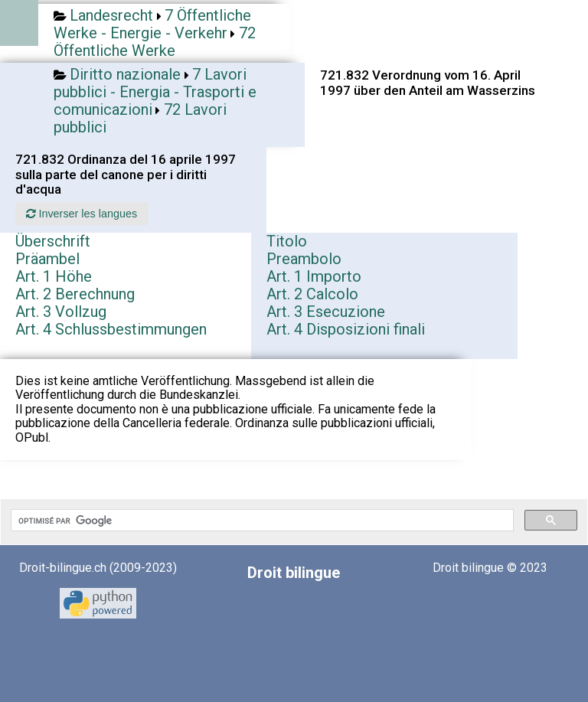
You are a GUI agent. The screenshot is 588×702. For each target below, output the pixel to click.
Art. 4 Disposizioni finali (346, 329)
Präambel (47, 259)
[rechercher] (261, 521)
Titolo (287, 241)
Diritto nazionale (125, 74)
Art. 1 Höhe (54, 276)
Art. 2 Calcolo (312, 294)
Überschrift (53, 241)
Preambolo (304, 259)
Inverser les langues (82, 214)
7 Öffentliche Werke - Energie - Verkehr (152, 24)
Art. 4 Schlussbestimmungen (111, 329)
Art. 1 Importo (314, 276)
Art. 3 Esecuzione (326, 312)
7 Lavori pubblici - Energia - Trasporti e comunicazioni (155, 92)
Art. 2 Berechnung (75, 294)
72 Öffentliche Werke (155, 42)
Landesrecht (111, 15)
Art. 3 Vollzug (61, 312)
